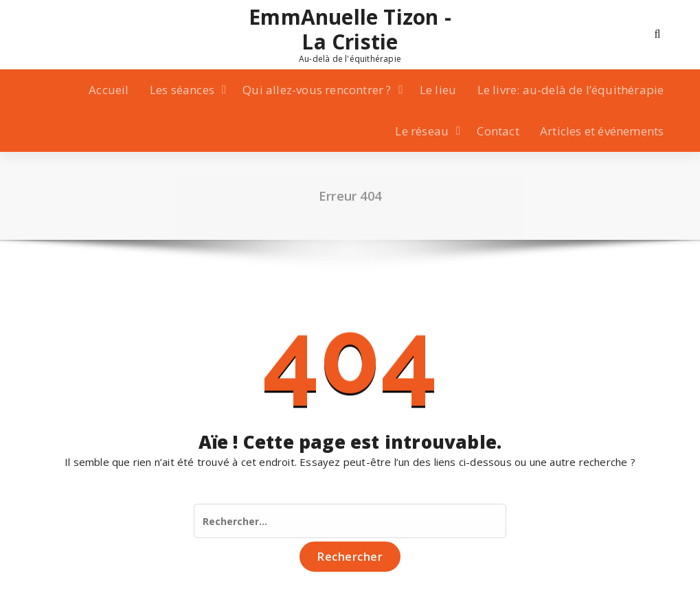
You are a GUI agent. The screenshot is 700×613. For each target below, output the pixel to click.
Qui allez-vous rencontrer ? (317, 90)
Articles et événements (602, 131)
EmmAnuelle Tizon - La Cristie (350, 30)
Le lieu (438, 90)
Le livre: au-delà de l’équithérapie (571, 90)
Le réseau (422, 131)
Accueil (109, 90)
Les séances (182, 90)
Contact (498, 131)
